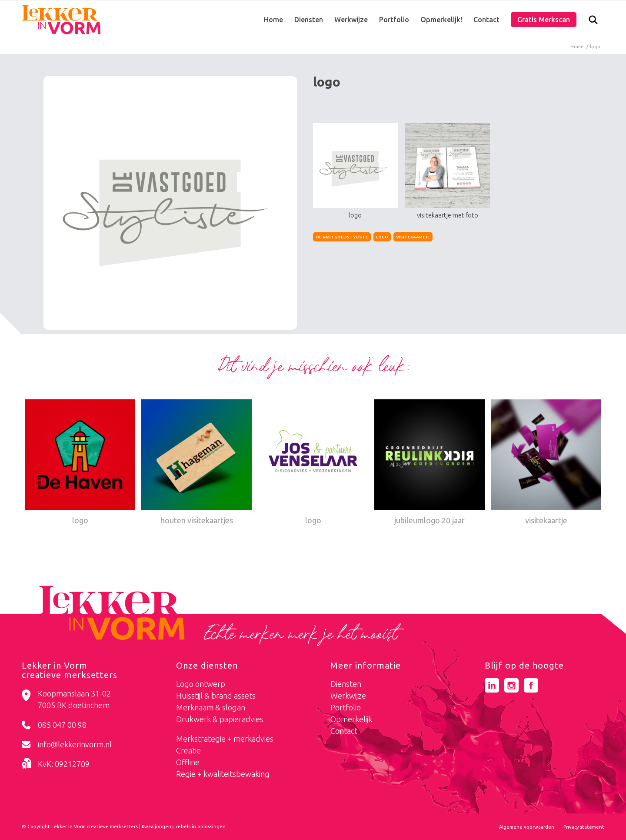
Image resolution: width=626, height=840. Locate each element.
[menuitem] (273, 20)
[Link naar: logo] (80, 463)
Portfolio (346, 707)
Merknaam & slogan (211, 707)
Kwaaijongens (158, 827)
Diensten (346, 684)
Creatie (188, 750)
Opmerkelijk (351, 719)
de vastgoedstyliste (342, 237)
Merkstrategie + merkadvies (225, 739)
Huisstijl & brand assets (216, 696)
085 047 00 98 (62, 725)
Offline (188, 762)
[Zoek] (593, 22)
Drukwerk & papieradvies (220, 719)
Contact (344, 731)
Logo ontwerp (201, 684)
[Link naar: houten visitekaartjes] (196, 463)
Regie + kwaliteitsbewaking (223, 774)
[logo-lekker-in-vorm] (61, 20)
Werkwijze (348, 696)
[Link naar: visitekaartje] (546, 463)
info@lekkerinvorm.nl (75, 744)
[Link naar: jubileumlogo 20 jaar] (430, 463)
